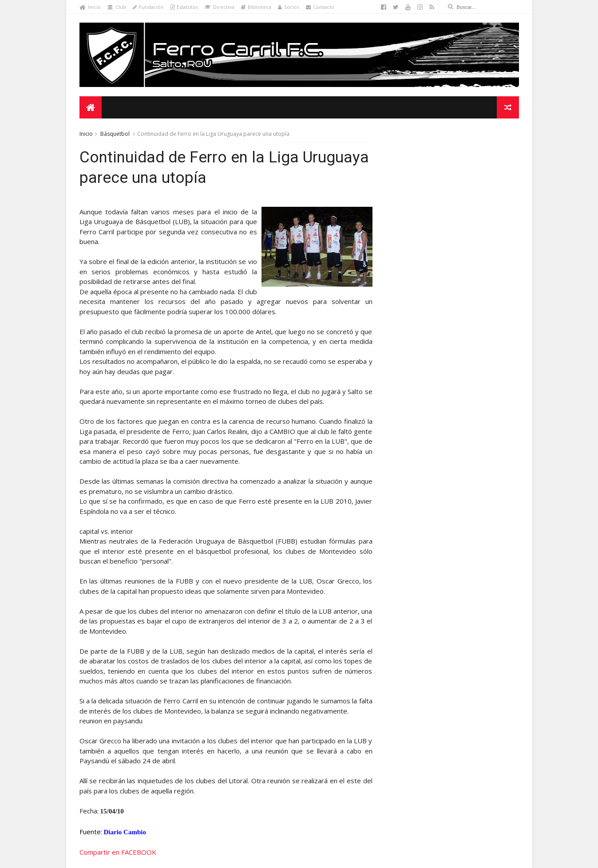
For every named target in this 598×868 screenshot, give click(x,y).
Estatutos (184, 7)
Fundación (148, 7)
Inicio (90, 7)
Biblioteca (256, 7)
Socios (289, 7)
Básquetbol (115, 134)
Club (117, 7)
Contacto (320, 7)
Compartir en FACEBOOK (118, 852)
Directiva (220, 7)
